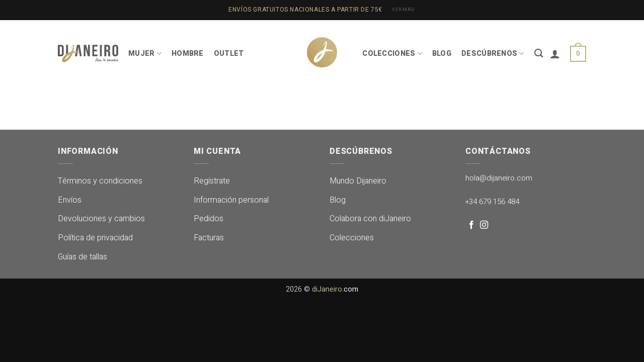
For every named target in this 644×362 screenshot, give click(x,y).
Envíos (70, 200)
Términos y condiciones (100, 181)
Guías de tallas (83, 257)
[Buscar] (539, 54)
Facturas (209, 238)
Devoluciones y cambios (101, 219)
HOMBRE (188, 54)
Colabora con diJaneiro (370, 219)
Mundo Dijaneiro (358, 181)
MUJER (145, 54)
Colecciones (352, 238)
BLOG (442, 54)
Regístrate (212, 181)
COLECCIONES (392, 54)
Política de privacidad (95, 238)
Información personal (231, 200)
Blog (338, 200)
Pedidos (209, 219)
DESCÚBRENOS (493, 54)
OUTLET (229, 54)
